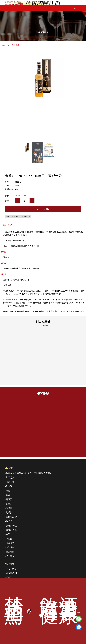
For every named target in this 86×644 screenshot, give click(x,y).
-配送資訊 (10, 577)
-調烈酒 (9, 521)
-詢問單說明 (11, 573)
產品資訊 (15, 45)
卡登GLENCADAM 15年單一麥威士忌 (18, 216)
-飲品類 (9, 486)
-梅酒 (8, 534)
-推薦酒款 (10, 543)
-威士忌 (9, 504)
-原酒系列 (10, 547)
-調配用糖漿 (11, 526)
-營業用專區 (11, 530)
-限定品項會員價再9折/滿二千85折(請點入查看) (28, 473)
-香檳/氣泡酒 (11, 517)
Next (61, 110)
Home (3, 45)
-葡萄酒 (9, 513)
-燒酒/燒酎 (10, 552)
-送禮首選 (10, 482)
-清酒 (8, 491)
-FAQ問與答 (11, 569)
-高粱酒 (9, 499)
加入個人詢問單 (43, 209)
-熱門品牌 (10, 478)
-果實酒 (9, 539)
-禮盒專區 (10, 556)
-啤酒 (8, 495)
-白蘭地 (9, 508)
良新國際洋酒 (43, 3)
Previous (25, 110)
